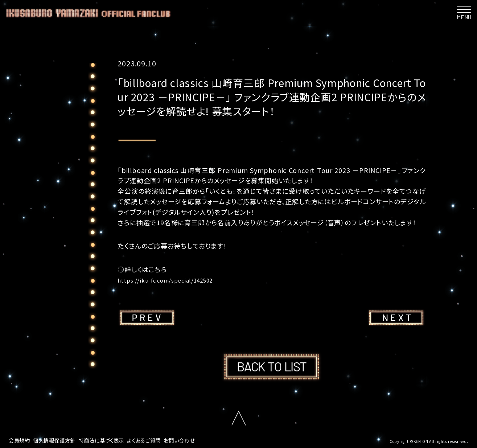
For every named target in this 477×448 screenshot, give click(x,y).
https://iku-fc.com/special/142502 (174, 280)
